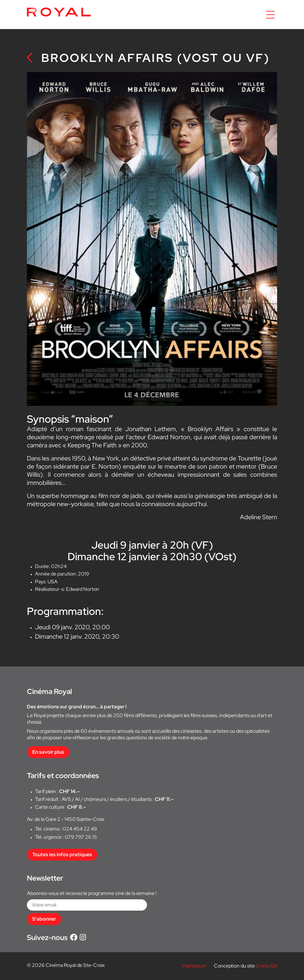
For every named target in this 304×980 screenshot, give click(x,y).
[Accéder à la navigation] (270, 15)
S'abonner (44, 919)
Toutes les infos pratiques (62, 854)
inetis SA (268, 966)
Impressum (194, 966)
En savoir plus (48, 752)
